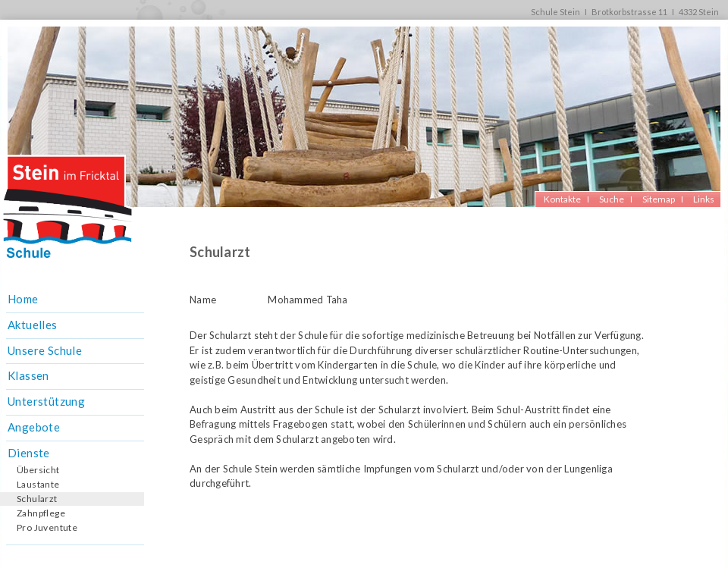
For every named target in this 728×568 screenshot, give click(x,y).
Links (704, 199)
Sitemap (659, 199)
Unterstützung (46, 401)
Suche (612, 199)
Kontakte (562, 199)
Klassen (28, 375)
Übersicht (38, 470)
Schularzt (37, 499)
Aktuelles (33, 325)
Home (23, 299)
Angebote (34, 427)
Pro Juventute (47, 527)
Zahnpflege (41, 513)
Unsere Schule (45, 350)
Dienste (29, 453)
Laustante (38, 484)
